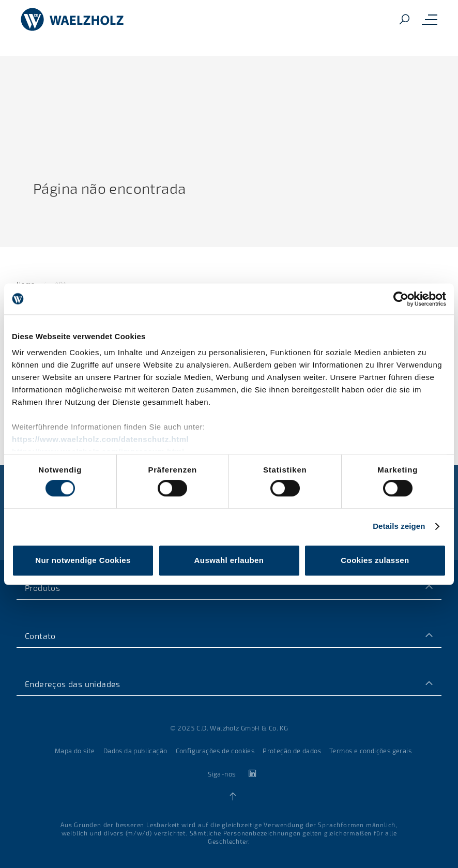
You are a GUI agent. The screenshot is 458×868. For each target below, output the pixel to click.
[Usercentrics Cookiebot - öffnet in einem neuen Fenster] (401, 299)
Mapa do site (75, 751)
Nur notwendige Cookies (83, 560)
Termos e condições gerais (370, 751)
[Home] (72, 20)
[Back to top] (233, 797)
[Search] (404, 20)
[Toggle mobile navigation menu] (430, 20)
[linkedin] (252, 774)
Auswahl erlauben (229, 560)
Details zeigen (399, 527)
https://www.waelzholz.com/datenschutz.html (100, 439)
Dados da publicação (135, 751)
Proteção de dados (292, 751)
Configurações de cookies (215, 751)
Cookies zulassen (375, 560)
